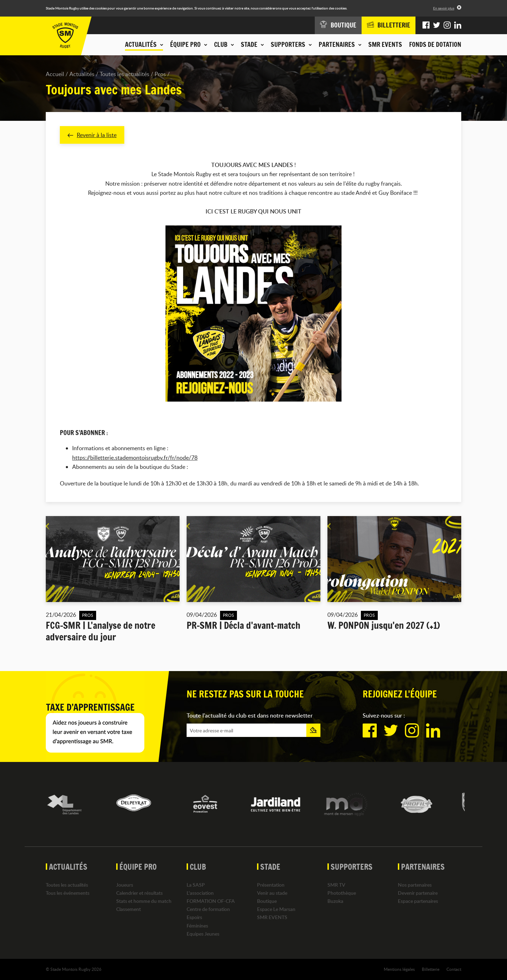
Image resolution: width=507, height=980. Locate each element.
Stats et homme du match (144, 901)
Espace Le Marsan (276, 909)
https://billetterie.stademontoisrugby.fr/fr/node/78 (135, 458)
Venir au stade (272, 893)
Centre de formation (208, 909)
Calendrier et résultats (139, 893)
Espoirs (194, 917)
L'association (200, 893)
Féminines (197, 926)
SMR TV (336, 885)
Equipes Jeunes (203, 934)
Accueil (55, 74)
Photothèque (342, 893)
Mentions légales (399, 969)
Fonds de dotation (435, 44)
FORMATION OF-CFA (211, 901)
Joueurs (125, 885)
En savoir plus (444, 8)
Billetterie (431, 969)
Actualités (82, 74)
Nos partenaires (415, 885)
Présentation (271, 885)
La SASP (196, 885)
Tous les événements (68, 893)
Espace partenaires (418, 901)
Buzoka (335, 901)
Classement (129, 909)
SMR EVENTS (385, 44)
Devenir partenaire (418, 893)
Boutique (267, 901)
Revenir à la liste (92, 135)
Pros (160, 74)
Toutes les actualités (124, 74)
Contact (454, 969)
